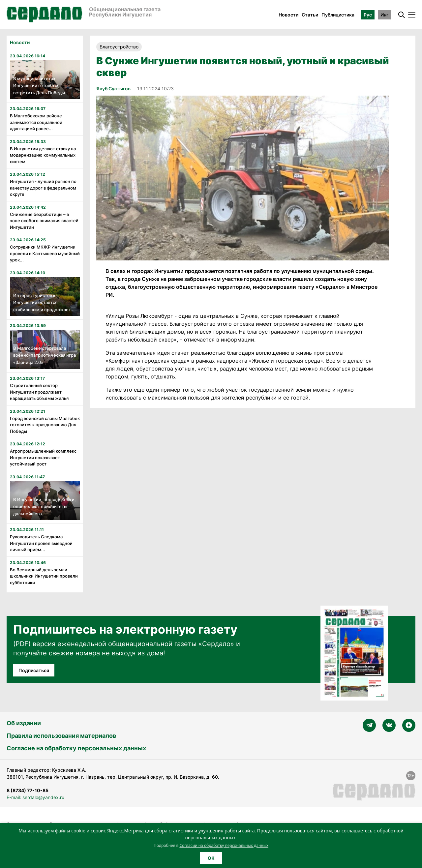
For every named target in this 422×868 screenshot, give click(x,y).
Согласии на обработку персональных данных (224, 845)
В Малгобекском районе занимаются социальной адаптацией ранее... (36, 122)
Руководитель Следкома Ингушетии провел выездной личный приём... (41, 543)
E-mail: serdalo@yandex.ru (35, 797)
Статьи (310, 15)
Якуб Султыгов (113, 89)
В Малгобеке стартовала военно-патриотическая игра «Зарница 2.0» (45, 355)
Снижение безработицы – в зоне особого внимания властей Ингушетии (44, 221)
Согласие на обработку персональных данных (76, 748)
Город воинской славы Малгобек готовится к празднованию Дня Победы (45, 425)
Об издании (24, 723)
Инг (384, 15)
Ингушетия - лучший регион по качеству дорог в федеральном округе (43, 188)
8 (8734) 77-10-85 (28, 790)
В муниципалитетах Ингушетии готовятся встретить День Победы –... (43, 86)
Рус (368, 15)
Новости (288, 15)
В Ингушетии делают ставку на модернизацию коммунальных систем (43, 155)
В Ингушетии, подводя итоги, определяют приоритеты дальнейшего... (45, 507)
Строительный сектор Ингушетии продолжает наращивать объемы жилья (39, 392)
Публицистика (338, 15)
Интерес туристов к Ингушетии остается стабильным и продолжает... (44, 302)
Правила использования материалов (61, 736)
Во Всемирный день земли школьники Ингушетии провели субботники (44, 576)
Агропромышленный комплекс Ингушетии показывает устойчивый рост (43, 457)
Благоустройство (119, 47)
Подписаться (34, 670)
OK (211, 858)
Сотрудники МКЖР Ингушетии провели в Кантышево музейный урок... (45, 253)
